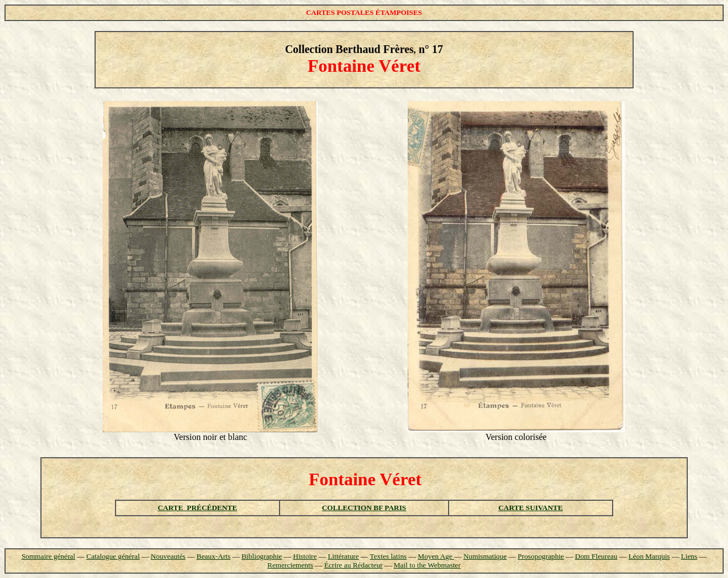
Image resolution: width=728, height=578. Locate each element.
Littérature (343, 556)
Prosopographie (541, 556)
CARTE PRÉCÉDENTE (197, 508)
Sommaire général (48, 556)
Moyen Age (436, 556)
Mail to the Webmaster (427, 565)
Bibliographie (262, 556)
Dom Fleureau (596, 556)
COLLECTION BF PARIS (364, 508)
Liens (689, 556)
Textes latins (388, 556)
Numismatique (485, 556)
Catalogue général (113, 556)
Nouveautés (168, 556)
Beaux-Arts (213, 556)
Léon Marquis (649, 556)
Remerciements (290, 565)
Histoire (305, 556)
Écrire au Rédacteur (354, 565)
